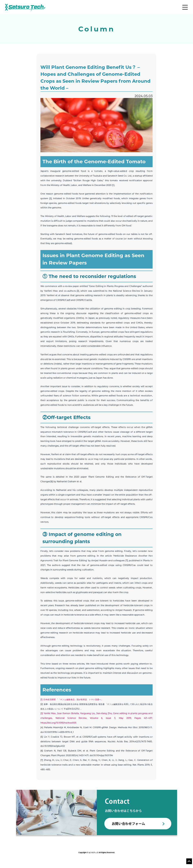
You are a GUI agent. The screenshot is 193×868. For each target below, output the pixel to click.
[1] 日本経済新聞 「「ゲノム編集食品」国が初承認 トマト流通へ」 (72, 700)
